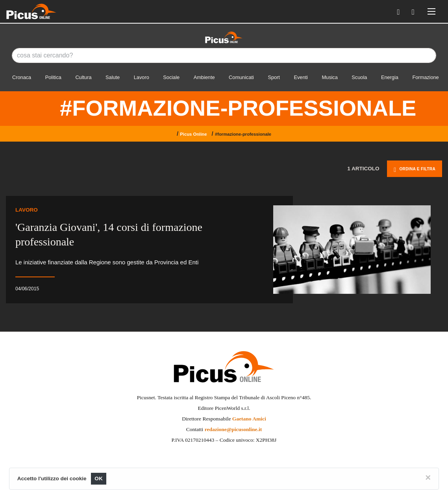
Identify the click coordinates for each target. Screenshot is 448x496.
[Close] (428, 478)
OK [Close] (99, 478)
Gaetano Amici (249, 419)
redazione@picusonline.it (233, 429)
